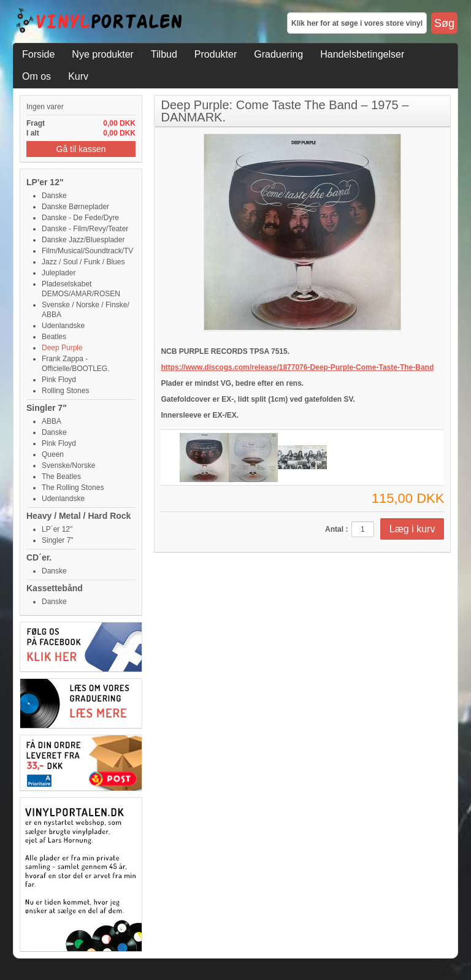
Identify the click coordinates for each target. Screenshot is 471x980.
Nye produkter (103, 54)
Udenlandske (63, 326)
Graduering (278, 54)
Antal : (336, 529)
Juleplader (59, 273)
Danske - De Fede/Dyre (80, 218)
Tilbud (164, 54)
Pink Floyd (59, 380)
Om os (36, 76)
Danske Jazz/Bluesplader (83, 240)
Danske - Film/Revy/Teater (85, 229)
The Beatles (61, 477)
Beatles (54, 337)
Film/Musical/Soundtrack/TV (87, 251)
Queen (53, 454)
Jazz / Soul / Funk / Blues (83, 262)
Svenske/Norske (68, 465)
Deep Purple (62, 348)
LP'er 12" (45, 182)
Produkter (216, 54)
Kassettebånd (55, 588)
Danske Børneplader (75, 207)
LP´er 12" (57, 529)
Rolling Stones (65, 391)
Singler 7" (47, 408)
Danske (54, 196)
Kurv (78, 76)
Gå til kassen (81, 149)
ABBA (52, 421)
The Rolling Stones (73, 488)
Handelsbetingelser (362, 54)
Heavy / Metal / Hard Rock (78, 516)
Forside (38, 54)
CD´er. (39, 557)
